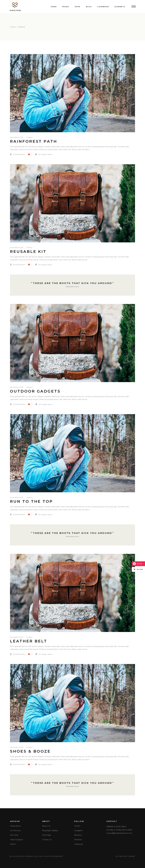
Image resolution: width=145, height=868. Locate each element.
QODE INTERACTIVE (28, 856)
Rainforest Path (34, 141)
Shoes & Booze (30, 751)
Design (44, 154)
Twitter (77, 826)
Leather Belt (29, 641)
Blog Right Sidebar (50, 830)
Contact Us (47, 840)
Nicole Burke (20, 154)
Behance (78, 835)
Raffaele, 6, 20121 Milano (116, 826)
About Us (46, 826)
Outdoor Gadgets (35, 391)
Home (13, 27)
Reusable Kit (28, 251)
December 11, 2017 (17, 137)
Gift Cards (14, 835)
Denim (13, 844)
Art (39, 154)
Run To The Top (31, 501)
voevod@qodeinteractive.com (119, 833)
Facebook (79, 844)
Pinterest (78, 840)
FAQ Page (47, 835)
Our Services (15, 830)
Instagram (78, 830)
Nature (50, 154)
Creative (29, 137)
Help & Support (16, 840)
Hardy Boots (15, 826)
